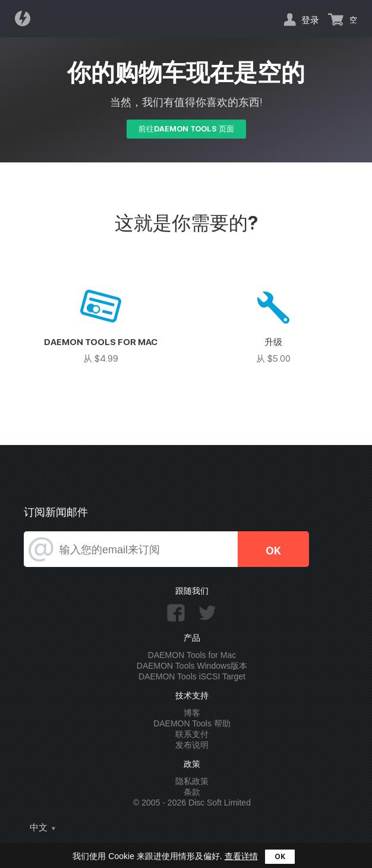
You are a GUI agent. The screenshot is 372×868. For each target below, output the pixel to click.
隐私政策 (192, 781)
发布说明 (192, 745)
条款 (192, 792)
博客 (192, 713)
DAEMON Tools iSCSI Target (192, 676)
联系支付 (192, 734)
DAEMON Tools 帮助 (192, 723)
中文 (39, 828)
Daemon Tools (26, 18)
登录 (310, 20)
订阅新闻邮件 (56, 512)
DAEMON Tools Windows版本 (192, 666)
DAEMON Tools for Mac (192, 655)
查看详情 (241, 856)
